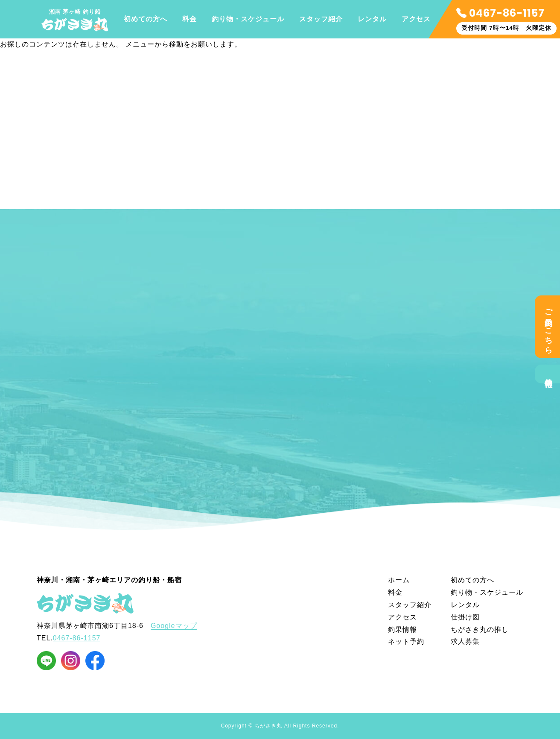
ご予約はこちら (548, 327)
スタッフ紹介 (321, 19)
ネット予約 (406, 641)
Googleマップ (174, 626)
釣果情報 (548, 374)
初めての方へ (146, 19)
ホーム (399, 580)
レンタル (372, 19)
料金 (190, 19)
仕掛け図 (465, 617)
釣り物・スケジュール (248, 19)
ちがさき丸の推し (480, 629)
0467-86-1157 (500, 13)
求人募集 (465, 641)
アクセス (416, 19)
